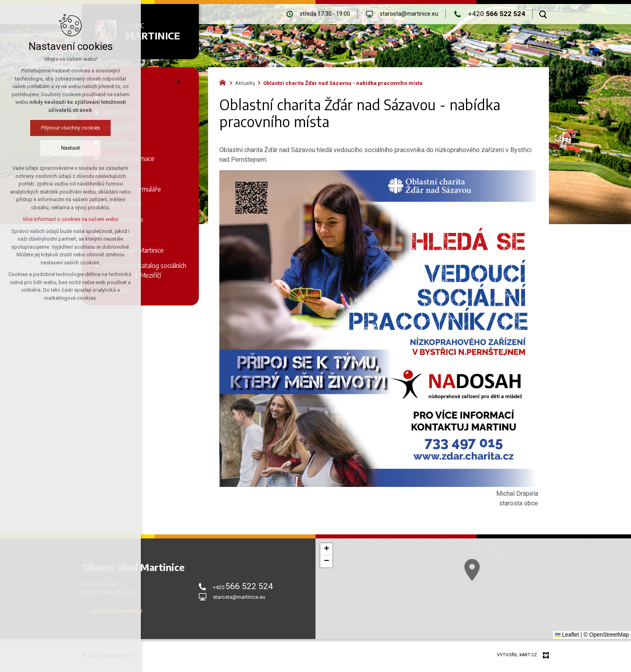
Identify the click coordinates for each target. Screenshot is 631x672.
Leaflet (567, 635)
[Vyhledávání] (543, 14)
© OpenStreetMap (606, 635)
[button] (326, 549)
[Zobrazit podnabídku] (179, 82)
